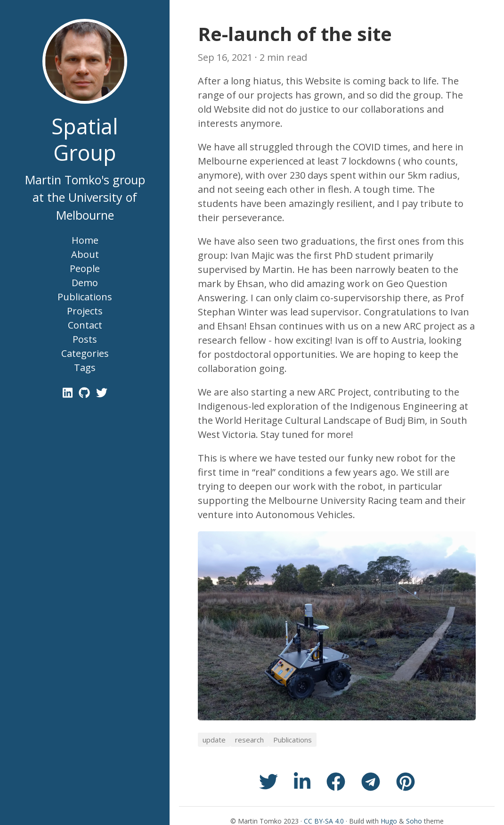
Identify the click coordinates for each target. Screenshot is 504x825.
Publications (85, 297)
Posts (85, 339)
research (249, 740)
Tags (85, 367)
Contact (85, 325)
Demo (85, 283)
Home (85, 240)
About (85, 254)
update (214, 740)
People (85, 268)
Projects (85, 311)
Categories (85, 353)
